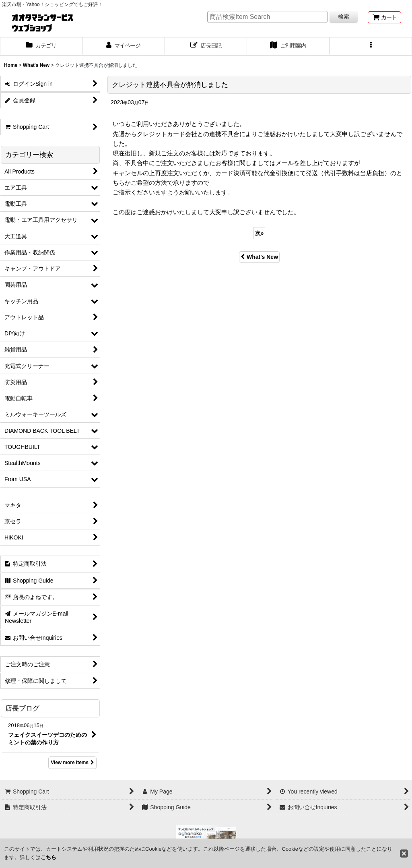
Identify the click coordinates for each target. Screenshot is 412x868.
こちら (48, 857)
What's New (259, 257)
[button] (371, 46)
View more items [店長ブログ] (72, 763)
